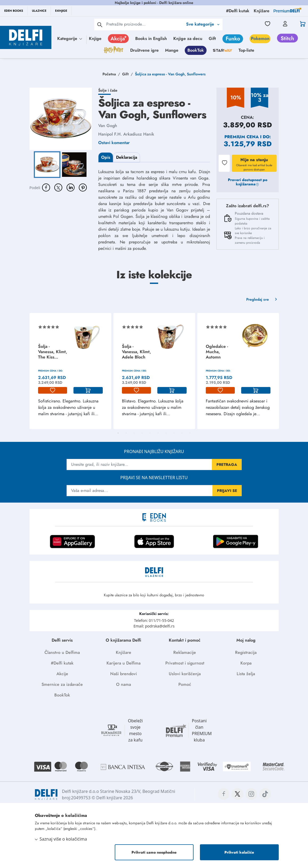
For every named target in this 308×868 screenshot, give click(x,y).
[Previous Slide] (40, 119)
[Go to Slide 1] (47, 165)
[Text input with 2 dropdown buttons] (145, 24)
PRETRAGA (227, 464)
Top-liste (246, 50)
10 (190, 433)
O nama (124, 684)
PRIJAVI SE (227, 491)
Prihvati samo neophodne (154, 852)
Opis (106, 157)
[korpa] (88, 390)
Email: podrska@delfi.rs (154, 626)
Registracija (246, 652)
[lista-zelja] (53, 390)
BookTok (196, 50)
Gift (212, 38)
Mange (172, 50)
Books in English (151, 38)
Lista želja (246, 674)
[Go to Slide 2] (74, 165)
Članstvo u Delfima (62, 652)
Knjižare (124, 652)
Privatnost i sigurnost (185, 663)
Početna (109, 74)
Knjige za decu (188, 38)
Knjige (95, 38)
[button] (61, 119)
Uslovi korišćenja (185, 674)
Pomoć (185, 684)
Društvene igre (144, 50)
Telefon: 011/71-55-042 (154, 620)
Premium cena (242, 137)
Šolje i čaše (108, 90)
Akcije (62, 674)
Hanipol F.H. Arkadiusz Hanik (126, 134)
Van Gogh (108, 126)
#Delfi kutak (62, 663)
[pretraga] (100, 25)
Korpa (246, 663)
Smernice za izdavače (62, 684)
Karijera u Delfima (124, 663)
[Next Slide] (81, 119)
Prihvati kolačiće (239, 852)
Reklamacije (185, 652)
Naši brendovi (124, 674)
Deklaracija (127, 157)
